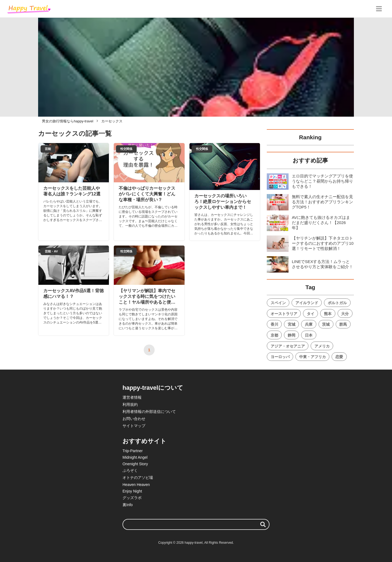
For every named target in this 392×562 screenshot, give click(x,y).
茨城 (326, 324)
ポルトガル (337, 303)
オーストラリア (284, 314)
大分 (345, 314)
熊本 (328, 314)
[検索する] (263, 524)
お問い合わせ (134, 419)
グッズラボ (132, 498)
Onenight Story (135, 464)
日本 (309, 335)
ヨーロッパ (280, 357)
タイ (311, 314)
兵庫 (309, 324)
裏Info (128, 505)
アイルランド (307, 303)
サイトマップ (134, 426)
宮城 (292, 324)
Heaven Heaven (136, 485)
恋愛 (339, 357)
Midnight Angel (135, 457)
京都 (274, 335)
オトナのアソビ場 (138, 478)
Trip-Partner (133, 451)
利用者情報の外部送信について (149, 412)
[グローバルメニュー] (379, 9)
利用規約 (130, 404)
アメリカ (322, 346)
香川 (274, 324)
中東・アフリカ (313, 357)
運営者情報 (132, 397)
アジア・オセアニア (288, 346)
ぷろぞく (130, 470)
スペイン (278, 303)
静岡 (292, 335)
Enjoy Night (132, 491)
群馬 (343, 324)
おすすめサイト (144, 441)
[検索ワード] (196, 524)
